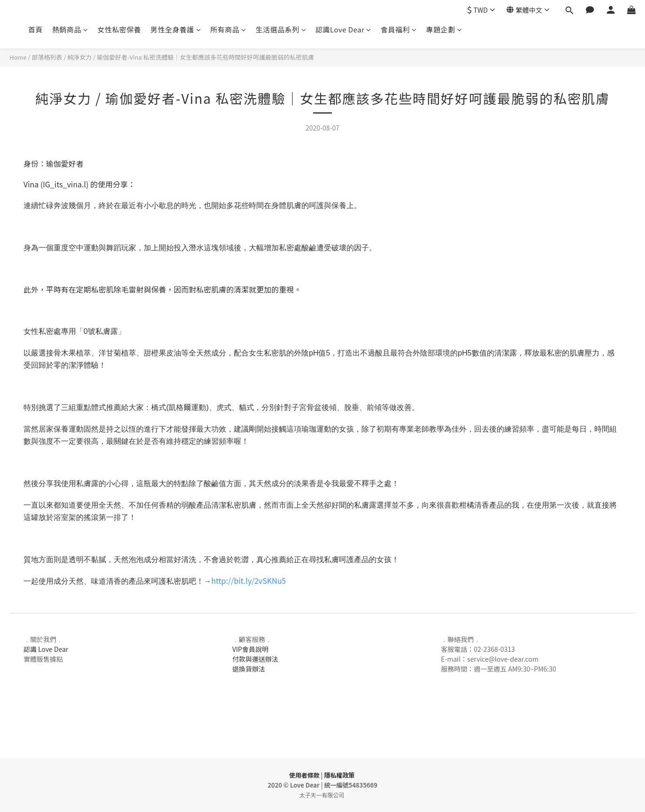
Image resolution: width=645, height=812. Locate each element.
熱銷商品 (70, 29)
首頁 (35, 29)
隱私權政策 (339, 775)
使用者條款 (304, 775)
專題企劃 (444, 29)
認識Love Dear (343, 29)
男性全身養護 (176, 29)
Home (18, 57)
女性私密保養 (119, 29)
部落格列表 (47, 57)
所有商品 (228, 29)
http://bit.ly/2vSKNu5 (249, 580)
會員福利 (399, 29)
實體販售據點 (43, 659)
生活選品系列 (281, 29)
